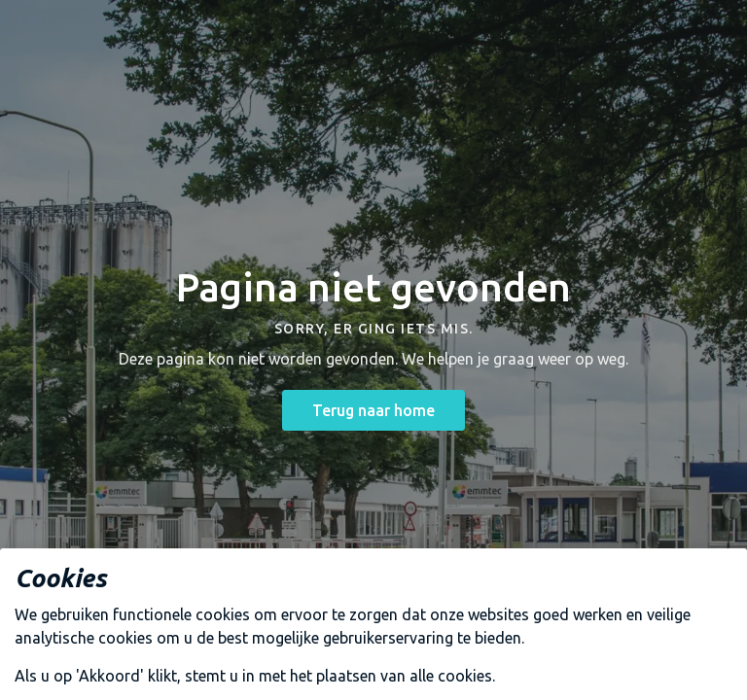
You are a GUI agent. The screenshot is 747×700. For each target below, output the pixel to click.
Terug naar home (373, 410)
